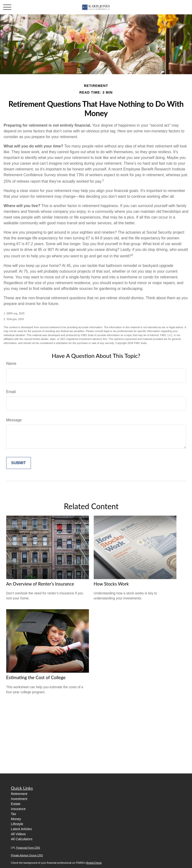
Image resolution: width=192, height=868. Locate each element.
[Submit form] (19, 463)
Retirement (19, 794)
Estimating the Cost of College (36, 677)
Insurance (18, 809)
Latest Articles (21, 829)
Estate (16, 804)
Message (14, 420)
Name (11, 364)
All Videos (18, 834)
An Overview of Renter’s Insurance (40, 584)
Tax (14, 814)
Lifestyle (17, 824)
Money (16, 819)
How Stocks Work (111, 584)
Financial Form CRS (28, 848)
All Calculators (22, 839)
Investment (19, 799)
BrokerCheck (94, 863)
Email (11, 392)
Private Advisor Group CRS (27, 855)
